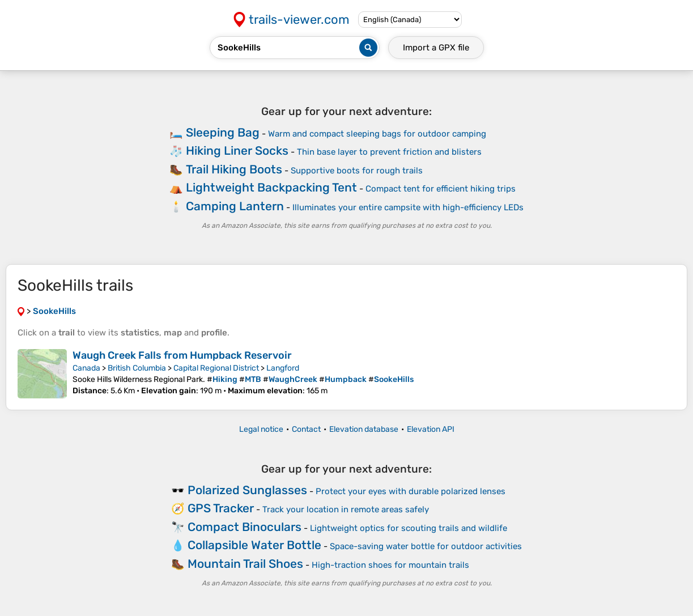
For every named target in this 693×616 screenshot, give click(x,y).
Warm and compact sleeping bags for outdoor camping (377, 134)
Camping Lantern (235, 206)
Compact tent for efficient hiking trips (441, 189)
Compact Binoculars (245, 527)
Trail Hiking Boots (234, 169)
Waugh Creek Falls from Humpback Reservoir (182, 355)
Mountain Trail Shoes (245, 564)
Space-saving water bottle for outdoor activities (426, 546)
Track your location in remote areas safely (346, 509)
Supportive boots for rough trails (357, 171)
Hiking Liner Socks (237, 150)
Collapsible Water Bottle (254, 545)
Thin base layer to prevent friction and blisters (389, 152)
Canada (86, 368)
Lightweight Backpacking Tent (271, 187)
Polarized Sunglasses (247, 490)
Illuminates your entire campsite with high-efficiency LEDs (408, 207)
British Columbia (137, 368)
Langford (283, 368)
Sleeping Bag (223, 132)
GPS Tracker (221, 508)
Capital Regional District (216, 368)
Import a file (436, 48)
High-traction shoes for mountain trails (390, 565)
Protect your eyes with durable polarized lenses (411, 491)
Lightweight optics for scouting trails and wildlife (409, 528)
